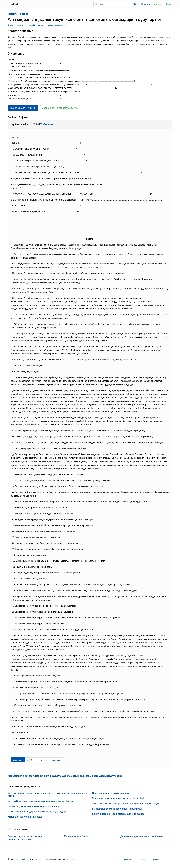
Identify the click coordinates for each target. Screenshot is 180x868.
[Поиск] (112, 4)
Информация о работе (65, 776)
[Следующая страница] (56, 760)
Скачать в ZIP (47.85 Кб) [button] (23, 108)
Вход (136, 4)
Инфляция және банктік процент (26, 817)
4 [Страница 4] (37, 760)
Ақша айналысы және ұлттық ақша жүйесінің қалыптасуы (126, 804)
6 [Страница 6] (46, 760)
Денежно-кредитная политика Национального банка (25, 838)
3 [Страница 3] (32, 760)
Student (24, 859)
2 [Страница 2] (27, 760)
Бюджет (24, 14)
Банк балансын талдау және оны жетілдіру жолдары (38, 812)
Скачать (48, 124)
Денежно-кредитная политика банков (142, 836)
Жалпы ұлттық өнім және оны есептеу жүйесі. (118, 798)
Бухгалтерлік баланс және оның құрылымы (117, 809)
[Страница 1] (18, 760)
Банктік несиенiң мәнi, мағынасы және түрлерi (119, 814)
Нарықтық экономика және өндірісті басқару (33, 806)
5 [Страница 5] (41, 760)
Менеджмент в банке (76, 836)
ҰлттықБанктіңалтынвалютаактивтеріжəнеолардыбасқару (41, 801)
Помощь (146, 4)
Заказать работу (162, 4)
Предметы (13, 14)
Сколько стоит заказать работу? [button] (60, 108)
